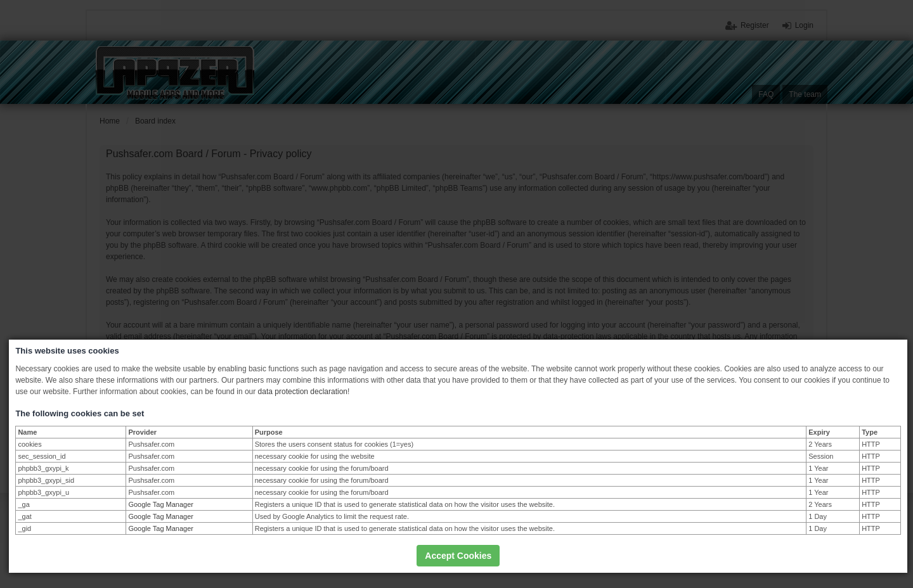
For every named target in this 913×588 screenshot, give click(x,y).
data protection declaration (303, 392)
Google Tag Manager (161, 504)
